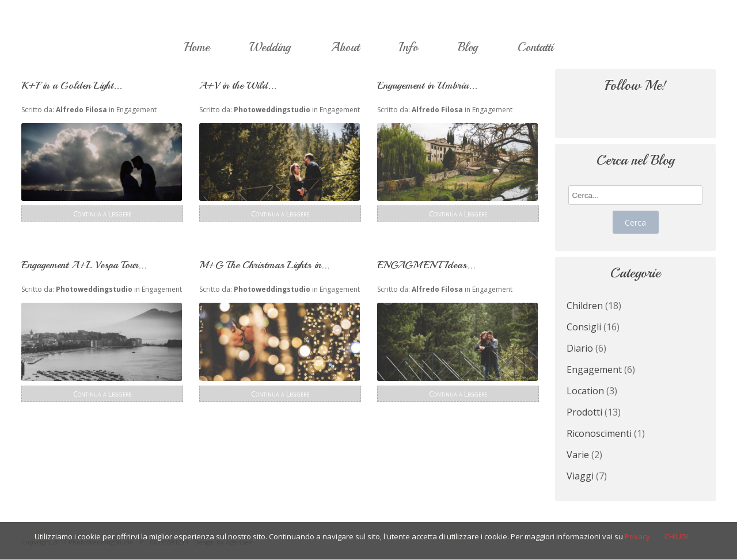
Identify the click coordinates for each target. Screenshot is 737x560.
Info (409, 47)
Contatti (535, 47)
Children (585, 306)
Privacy (637, 536)
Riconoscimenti (599, 433)
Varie (578, 455)
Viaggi (580, 476)
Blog (468, 47)
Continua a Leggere (102, 214)
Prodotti (584, 412)
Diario (580, 348)
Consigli (584, 327)
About (345, 47)
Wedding (270, 47)
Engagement (136, 110)
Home (197, 47)
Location (585, 391)
